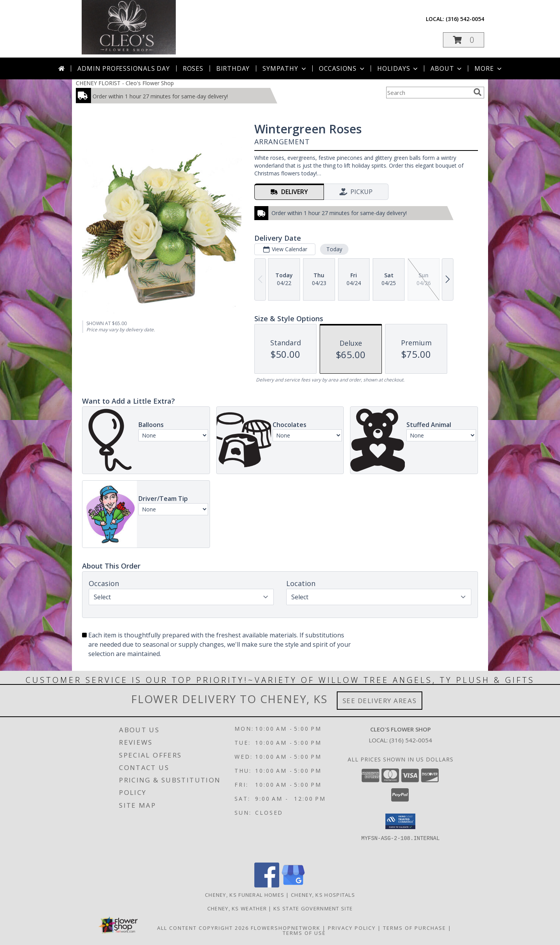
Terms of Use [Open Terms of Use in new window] (304, 933)
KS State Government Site (313, 908)
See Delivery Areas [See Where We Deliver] (380, 701)
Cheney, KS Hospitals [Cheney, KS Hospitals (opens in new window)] (323, 895)
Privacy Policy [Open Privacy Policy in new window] (352, 928)
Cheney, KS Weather (237, 908)
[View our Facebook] (267, 885)
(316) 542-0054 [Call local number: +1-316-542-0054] (465, 19)
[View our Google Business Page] (293, 885)
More (489, 68)
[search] (478, 92)
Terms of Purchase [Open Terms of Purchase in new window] (415, 928)
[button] (464, 40)
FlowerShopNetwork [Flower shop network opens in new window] (286, 928)
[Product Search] (428, 93)
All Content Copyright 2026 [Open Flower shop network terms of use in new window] (203, 928)
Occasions (342, 68)
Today (334, 249)
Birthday (233, 68)
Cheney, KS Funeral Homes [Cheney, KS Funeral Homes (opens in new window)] (245, 895)
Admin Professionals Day (123, 68)
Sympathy (285, 68)
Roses (193, 68)
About (447, 68)
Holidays (398, 68)
